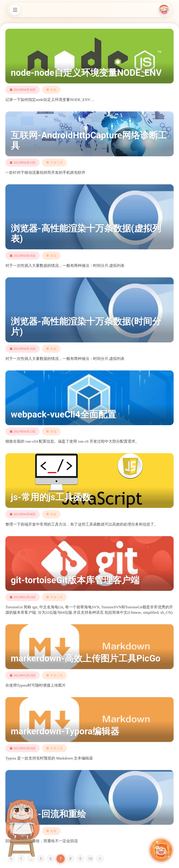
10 (90, 859)
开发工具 (57, 163)
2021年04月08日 (25, 514)
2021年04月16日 (25, 256)
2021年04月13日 (25, 431)
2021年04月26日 (25, 90)
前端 (53, 90)
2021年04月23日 (25, 163)
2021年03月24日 (25, 597)
